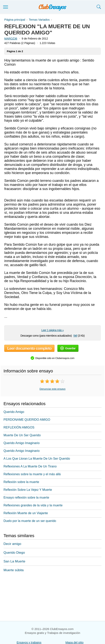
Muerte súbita (14, 570)
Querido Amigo (14, 412)
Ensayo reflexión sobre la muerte (26, 498)
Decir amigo (12, 544)
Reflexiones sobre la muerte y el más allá (32, 474)
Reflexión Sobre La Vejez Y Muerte (28, 490)
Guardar (68, 348)
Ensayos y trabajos (29, 642)
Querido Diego (14, 553)
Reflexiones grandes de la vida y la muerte (33, 505)
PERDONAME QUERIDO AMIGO (27, 420)
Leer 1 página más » (52, 330)
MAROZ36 (11, 39)
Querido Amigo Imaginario (22, 443)
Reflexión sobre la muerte (21, 482)
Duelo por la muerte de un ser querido (30, 521)
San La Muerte (14, 561)
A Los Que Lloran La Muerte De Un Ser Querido (37, 459)
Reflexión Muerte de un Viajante (26, 513)
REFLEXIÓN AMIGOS (19, 427)
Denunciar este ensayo (53, 389)
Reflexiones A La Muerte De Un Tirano (30, 466)
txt (75, 336)
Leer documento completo (29, 348)
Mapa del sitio (74, 642)
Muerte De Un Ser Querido (22, 435)
